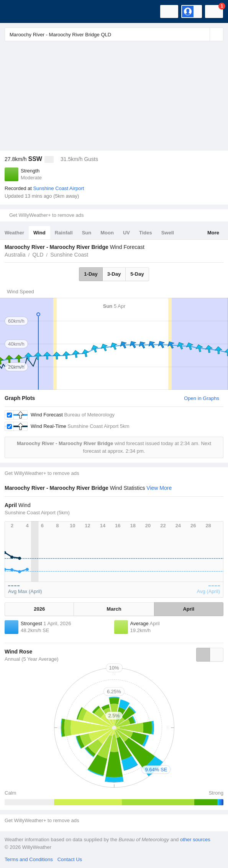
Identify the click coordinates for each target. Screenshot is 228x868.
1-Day (91, 274)
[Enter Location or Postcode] (114, 34)
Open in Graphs (202, 398)
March (114, 609)
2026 (39, 609)
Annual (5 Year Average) (32, 659)
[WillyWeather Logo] (17, 11)
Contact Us (70, 859)
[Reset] (203, 34)
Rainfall (64, 233)
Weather (14, 233)
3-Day (114, 274)
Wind (39, 233)
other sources (195, 840)
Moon (107, 233)
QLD (38, 255)
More (213, 233)
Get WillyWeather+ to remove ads (46, 215)
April (189, 609)
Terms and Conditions (29, 859)
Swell (168, 233)
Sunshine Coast (69, 255)
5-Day (137, 274)
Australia (15, 255)
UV (126, 233)
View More (159, 488)
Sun (87, 233)
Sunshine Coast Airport (58, 188)
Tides (146, 233)
